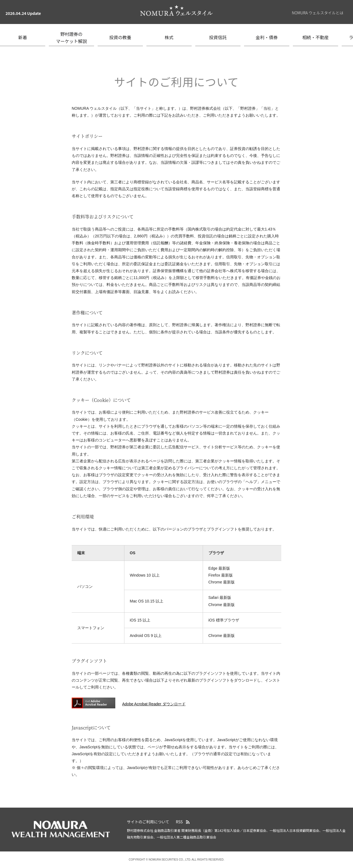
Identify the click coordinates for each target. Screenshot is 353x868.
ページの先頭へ (346, 811)
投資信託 (218, 37)
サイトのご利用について (148, 822)
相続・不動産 (315, 37)
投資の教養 (120, 37)
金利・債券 (267, 37)
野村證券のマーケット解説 (71, 37)
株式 (169, 37)
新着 (23, 37)
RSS (179, 822)
